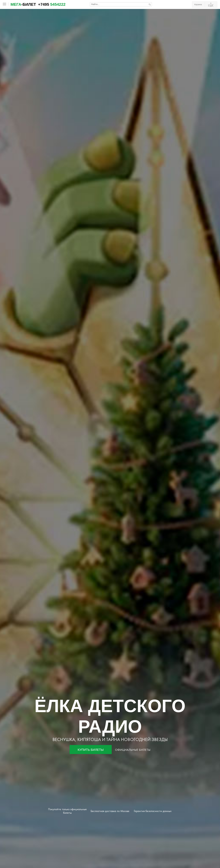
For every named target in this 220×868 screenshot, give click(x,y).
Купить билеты (91, 750)
